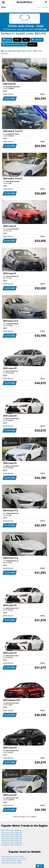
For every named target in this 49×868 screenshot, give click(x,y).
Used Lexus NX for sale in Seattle (12, 863)
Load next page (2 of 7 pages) (24, 817)
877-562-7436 (41, 29)
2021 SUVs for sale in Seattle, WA (12, 839)
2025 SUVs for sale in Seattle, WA (12, 830)
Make (17, 40)
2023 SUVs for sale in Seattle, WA (12, 835)
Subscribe (45, 7)
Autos (3, 7)
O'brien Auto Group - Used (14, 44)
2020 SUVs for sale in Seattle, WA (12, 841)
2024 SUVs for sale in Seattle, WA (12, 832)
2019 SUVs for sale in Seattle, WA (12, 843)
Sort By (32, 44)
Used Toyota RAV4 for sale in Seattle (12, 857)
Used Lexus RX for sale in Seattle (12, 861)
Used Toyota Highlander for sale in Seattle (14, 859)
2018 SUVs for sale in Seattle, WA (12, 845)
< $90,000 (37, 40)
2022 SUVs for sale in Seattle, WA (12, 837)
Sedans (7, 40)
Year (26, 40)
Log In (39, 7)
